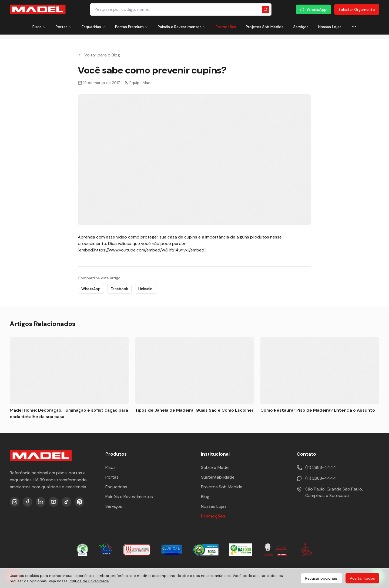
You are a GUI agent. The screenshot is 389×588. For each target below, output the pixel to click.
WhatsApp (313, 9)
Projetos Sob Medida (265, 27)
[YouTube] (53, 502)
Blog (205, 497)
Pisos (39, 27)
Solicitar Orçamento (357, 9)
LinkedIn (145, 289)
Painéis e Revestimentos (182, 27)
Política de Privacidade (89, 581)
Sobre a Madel (215, 467)
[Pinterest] (79, 502)
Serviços (301, 27)
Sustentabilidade (218, 477)
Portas (64, 27)
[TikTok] (66, 502)
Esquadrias (93, 27)
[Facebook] (28, 502)
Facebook (119, 289)
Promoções (226, 27)
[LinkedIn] (41, 502)
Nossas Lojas (330, 27)
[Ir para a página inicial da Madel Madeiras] (38, 9)
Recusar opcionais (321, 578)
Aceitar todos (362, 578)
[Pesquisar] (266, 9)
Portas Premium (132, 27)
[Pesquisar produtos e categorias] (181, 9)
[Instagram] (15, 502)
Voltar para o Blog (99, 55)
